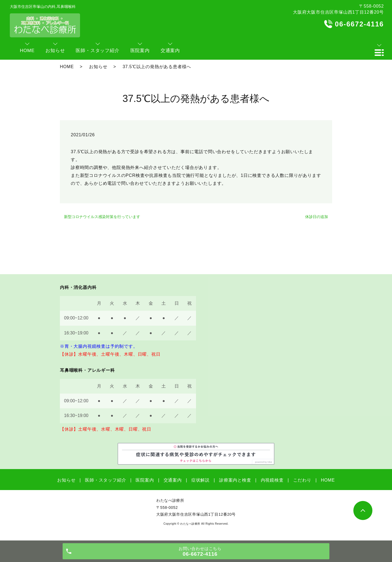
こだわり (302, 480)
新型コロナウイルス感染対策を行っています (102, 217)
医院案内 (145, 480)
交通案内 (173, 480)
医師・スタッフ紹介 (105, 480)
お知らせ (98, 67)
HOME (67, 67)
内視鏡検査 (272, 480)
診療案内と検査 (235, 480)
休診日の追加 (317, 217)
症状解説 (200, 480)
